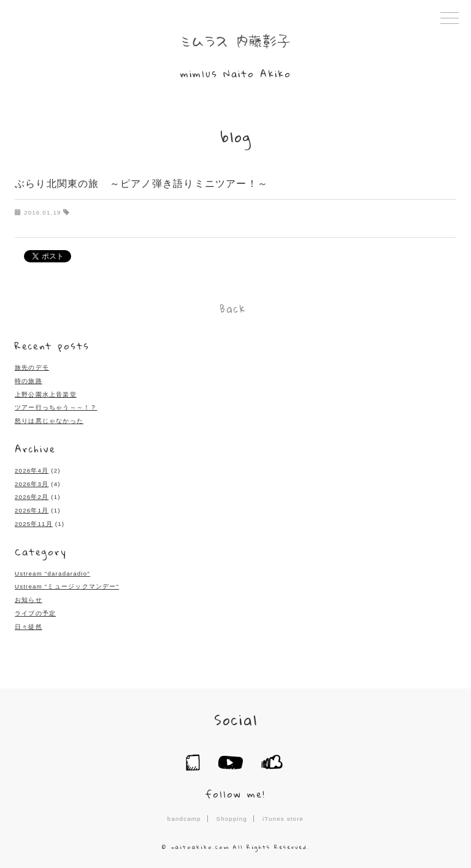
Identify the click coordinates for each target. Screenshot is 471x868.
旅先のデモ (32, 366)
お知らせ (29, 597)
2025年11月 (34, 521)
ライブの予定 (35, 610)
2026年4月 (32, 468)
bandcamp (184, 814)
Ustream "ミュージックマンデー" (67, 583)
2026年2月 (32, 494)
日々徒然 (29, 623)
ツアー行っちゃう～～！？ (56, 405)
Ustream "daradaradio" (52, 570)
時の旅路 (29, 379)
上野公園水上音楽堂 (46, 392)
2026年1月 (32, 507)
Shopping (232, 814)
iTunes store (283, 814)
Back (233, 308)
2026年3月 (32, 481)
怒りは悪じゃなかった (49, 418)
